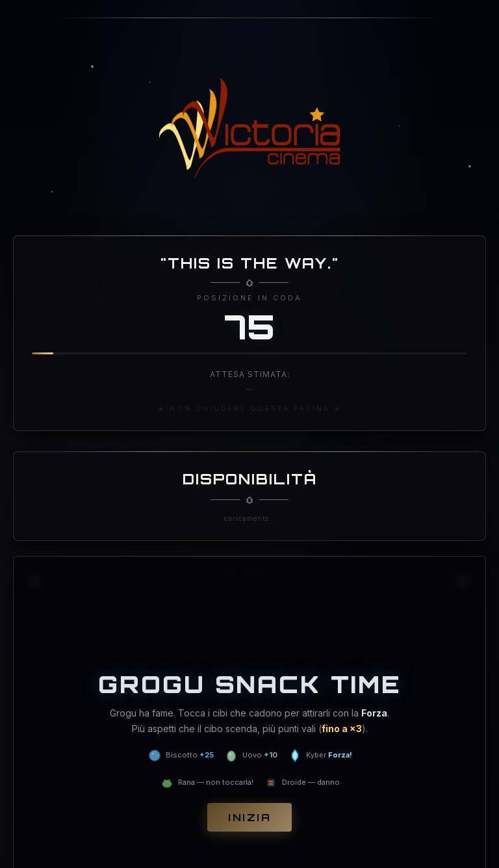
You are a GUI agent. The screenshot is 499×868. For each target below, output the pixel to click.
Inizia (250, 817)
